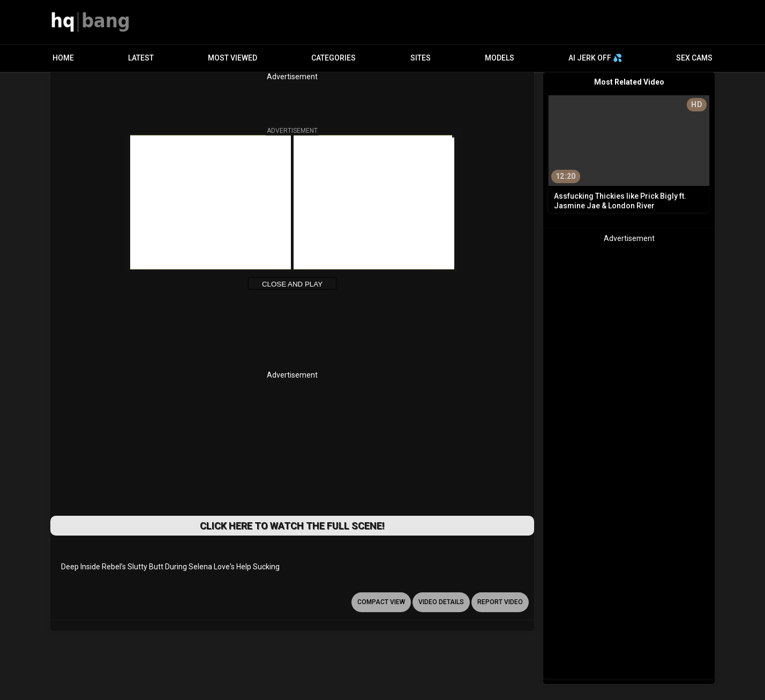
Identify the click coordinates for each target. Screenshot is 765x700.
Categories (333, 58)
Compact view (381, 602)
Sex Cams (694, 58)
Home (63, 58)
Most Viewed (232, 58)
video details (441, 602)
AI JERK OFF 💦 (595, 58)
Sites (421, 58)
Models (500, 58)
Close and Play (292, 284)
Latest (141, 58)
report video (500, 602)
